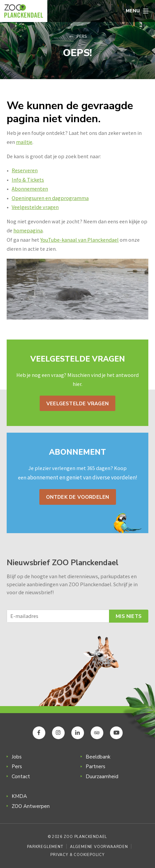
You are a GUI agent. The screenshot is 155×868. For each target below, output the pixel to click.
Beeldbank (98, 757)
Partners (95, 767)
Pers (82, 36)
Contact (21, 777)
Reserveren (25, 170)
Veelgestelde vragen (35, 207)
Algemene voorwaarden (99, 847)
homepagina (28, 230)
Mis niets (129, 616)
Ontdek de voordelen (78, 497)
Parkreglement (45, 847)
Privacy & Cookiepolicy (77, 855)
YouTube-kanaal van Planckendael (79, 240)
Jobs (17, 757)
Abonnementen (30, 189)
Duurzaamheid (102, 777)
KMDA (19, 796)
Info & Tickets (28, 180)
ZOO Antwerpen (31, 806)
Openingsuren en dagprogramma (50, 198)
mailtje (24, 142)
